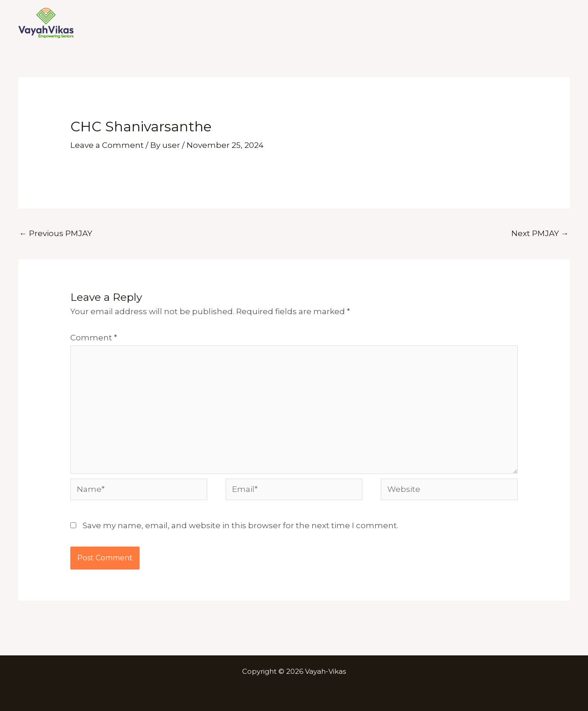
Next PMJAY (540, 233)
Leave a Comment (107, 145)
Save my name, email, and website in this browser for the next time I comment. (240, 525)
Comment (94, 338)
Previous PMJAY (56, 233)
